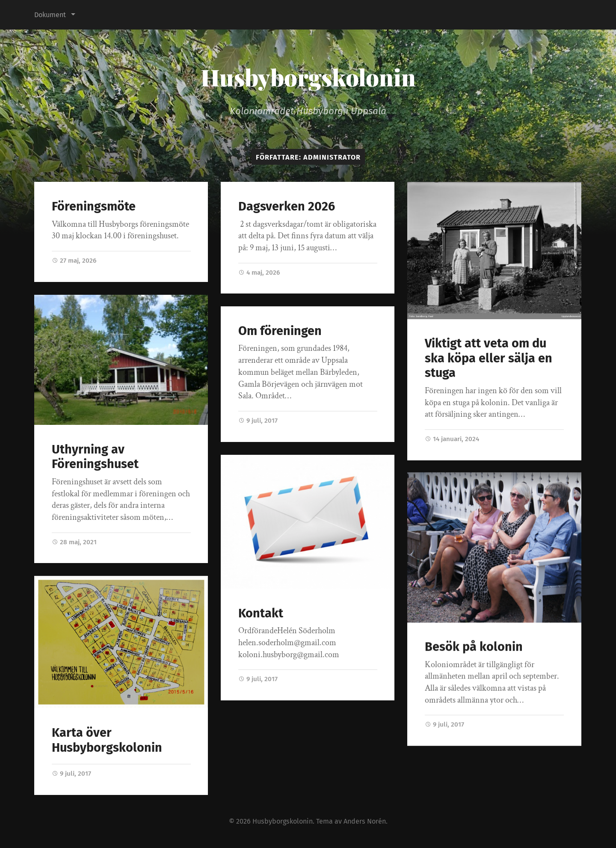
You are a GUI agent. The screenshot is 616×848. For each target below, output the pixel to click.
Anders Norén (365, 821)
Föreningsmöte (94, 206)
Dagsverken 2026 (287, 206)
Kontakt (261, 613)
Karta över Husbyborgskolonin (107, 740)
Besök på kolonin (474, 648)
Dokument (50, 15)
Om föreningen (280, 331)
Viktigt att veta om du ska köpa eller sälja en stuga (489, 358)
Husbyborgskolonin (308, 77)
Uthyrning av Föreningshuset (95, 457)
